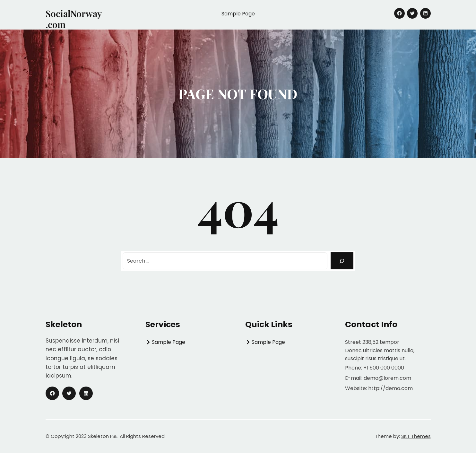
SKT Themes (416, 436)
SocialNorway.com (74, 19)
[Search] (342, 261)
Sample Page (238, 14)
